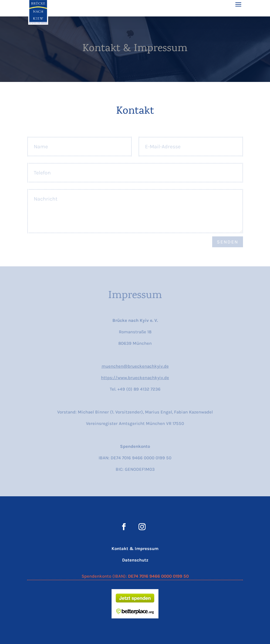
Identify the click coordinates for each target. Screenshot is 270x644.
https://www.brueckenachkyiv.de (135, 378)
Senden (228, 242)
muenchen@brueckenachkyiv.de (135, 366)
